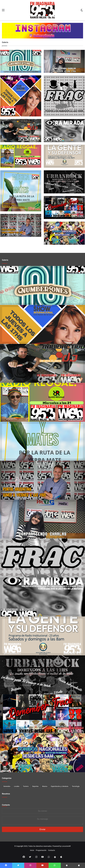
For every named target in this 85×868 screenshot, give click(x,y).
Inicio (32, 850)
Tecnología (76, 786)
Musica (45, 786)
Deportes (35, 786)
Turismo (26, 786)
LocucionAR (66, 846)
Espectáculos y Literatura (59, 786)
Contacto (6, 805)
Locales (17, 786)
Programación (41, 850)
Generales (7, 786)
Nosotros (6, 794)
